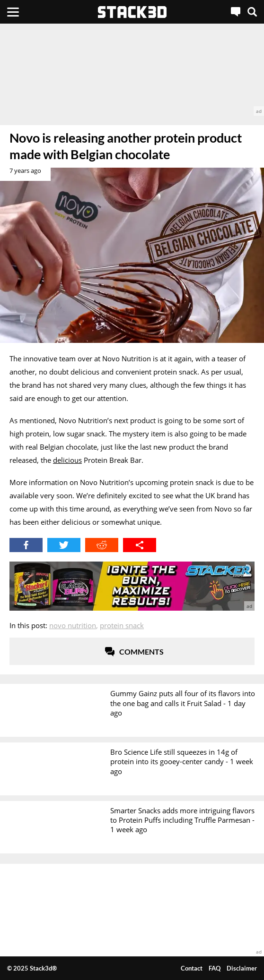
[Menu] (13, 12)
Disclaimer (242, 968)
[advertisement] (132, 70)
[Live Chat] (236, 12)
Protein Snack (122, 625)
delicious (67, 460)
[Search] (252, 12)
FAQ (215, 968)
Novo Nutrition (73, 625)
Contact (192, 968)
